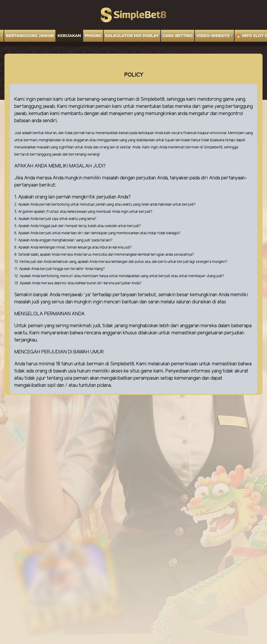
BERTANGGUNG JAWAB (30, 35)
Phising (93, 35)
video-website (213, 35)
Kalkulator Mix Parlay (132, 35)
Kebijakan (69, 35)
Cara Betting (178, 35)
